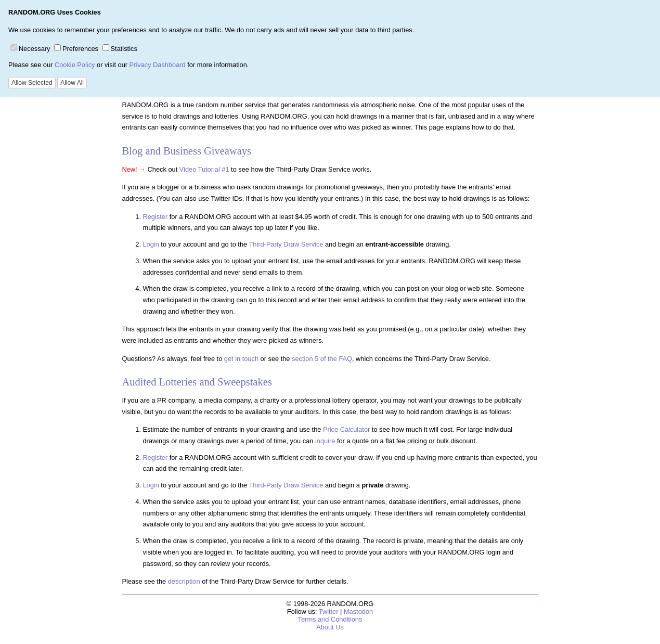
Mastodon (358, 611)
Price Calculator (346, 429)
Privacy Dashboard (158, 65)
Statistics (120, 49)
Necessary (30, 49)
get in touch (241, 359)
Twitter (329, 611)
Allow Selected (32, 83)
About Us (330, 627)
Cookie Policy (75, 65)
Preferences (76, 49)
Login (151, 244)
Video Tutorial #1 (204, 169)
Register (156, 217)
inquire (325, 441)
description (184, 581)
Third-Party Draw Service (286, 244)
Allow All (72, 83)
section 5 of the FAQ (322, 359)
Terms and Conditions (330, 619)
